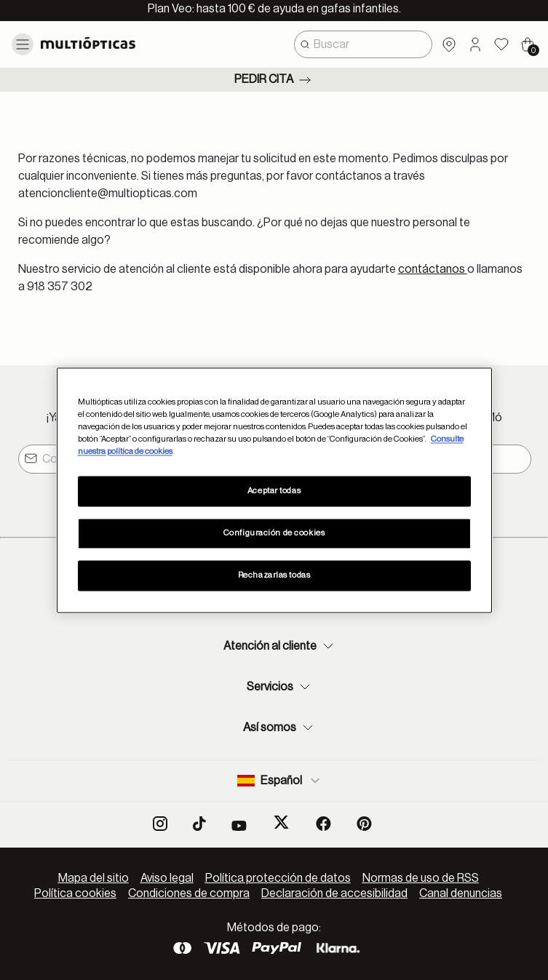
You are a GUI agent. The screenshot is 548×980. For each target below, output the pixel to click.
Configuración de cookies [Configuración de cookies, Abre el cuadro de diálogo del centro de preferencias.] (274, 533)
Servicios (280, 687)
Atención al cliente (280, 646)
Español (280, 781)
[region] (274, 490)
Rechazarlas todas (274, 575)
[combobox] (363, 44)
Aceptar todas (274, 491)
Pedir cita (274, 80)
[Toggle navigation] (23, 44)
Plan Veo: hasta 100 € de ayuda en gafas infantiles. (274, 9)
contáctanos (433, 269)
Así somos (280, 728)
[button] (475, 44)
